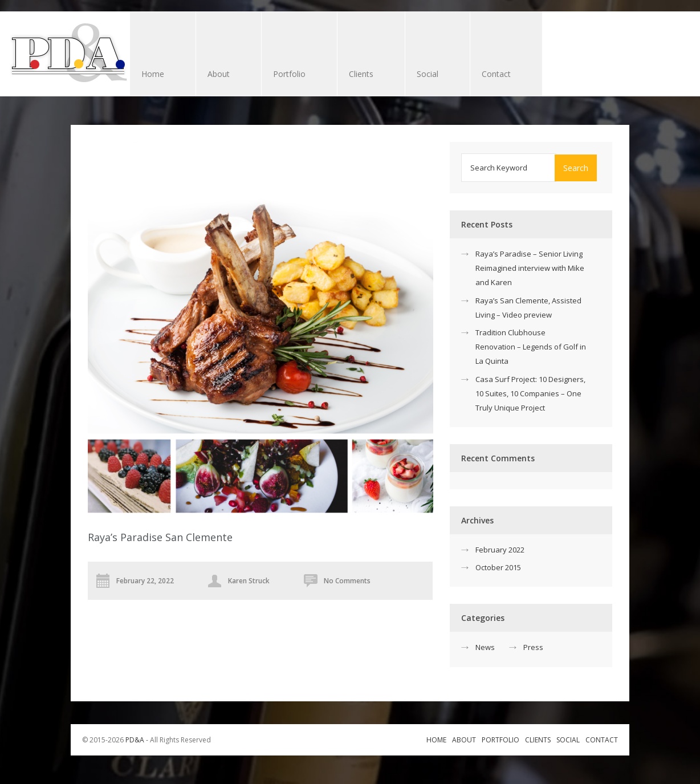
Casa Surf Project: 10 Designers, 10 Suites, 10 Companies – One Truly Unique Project (530, 393)
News (485, 647)
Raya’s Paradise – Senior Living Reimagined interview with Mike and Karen (530, 268)
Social (428, 74)
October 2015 (498, 567)
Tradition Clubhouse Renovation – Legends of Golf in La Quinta (531, 347)
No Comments (347, 581)
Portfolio (289, 74)
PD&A (135, 740)
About (219, 74)
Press (533, 647)
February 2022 (500, 550)
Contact (496, 74)
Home (153, 74)
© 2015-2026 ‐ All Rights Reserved (147, 740)
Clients (365, 75)
